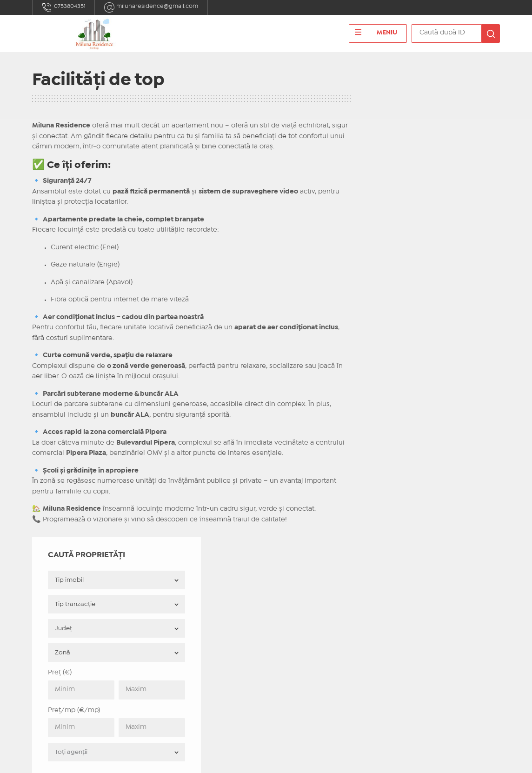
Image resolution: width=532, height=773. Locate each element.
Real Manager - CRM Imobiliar (387, 759)
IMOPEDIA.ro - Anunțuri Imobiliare (235, 759)
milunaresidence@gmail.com (158, 7)
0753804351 (65, 7)
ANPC (162, 612)
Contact (166, 591)
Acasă (162, 579)
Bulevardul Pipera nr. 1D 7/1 (91, 640)
